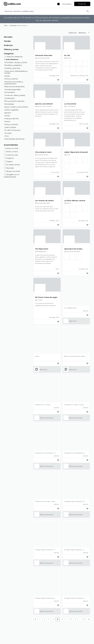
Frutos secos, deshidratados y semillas (16, 72)
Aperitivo (8, 113)
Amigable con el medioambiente (11, 176)
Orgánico (9, 158)
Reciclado (9, 168)
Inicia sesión (67, 4)
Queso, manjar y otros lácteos (16, 107)
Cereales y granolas (12, 68)
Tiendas (7, 41)
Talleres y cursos (11, 49)
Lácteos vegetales (11, 110)
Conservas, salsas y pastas (15, 95)
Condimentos (10, 98)
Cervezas (8, 133)
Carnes (7, 116)
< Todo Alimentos (11, 59)
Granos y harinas (11, 79)
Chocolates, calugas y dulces (16, 62)
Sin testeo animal (12, 165)
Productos (8, 45)
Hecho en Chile (11, 148)
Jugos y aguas (10, 127)
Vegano (8, 161)
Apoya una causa (12, 171)
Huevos (7, 121)
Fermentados (9, 92)
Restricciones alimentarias (14, 87)
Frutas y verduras (11, 124)
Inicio (6, 26)
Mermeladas (9, 104)
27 (84, 619)
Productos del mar (11, 119)
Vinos (7, 136)
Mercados (8, 37)
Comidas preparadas (12, 90)
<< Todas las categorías (13, 57)
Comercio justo (11, 155)
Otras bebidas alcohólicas (14, 139)
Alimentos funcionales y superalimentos (14, 83)
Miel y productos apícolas (14, 101)
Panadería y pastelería (13, 65)
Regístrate (82, 4)
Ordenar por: (73, 33)
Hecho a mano (11, 152)
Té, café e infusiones (12, 130)
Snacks (7, 76)
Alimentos (13, 26)
